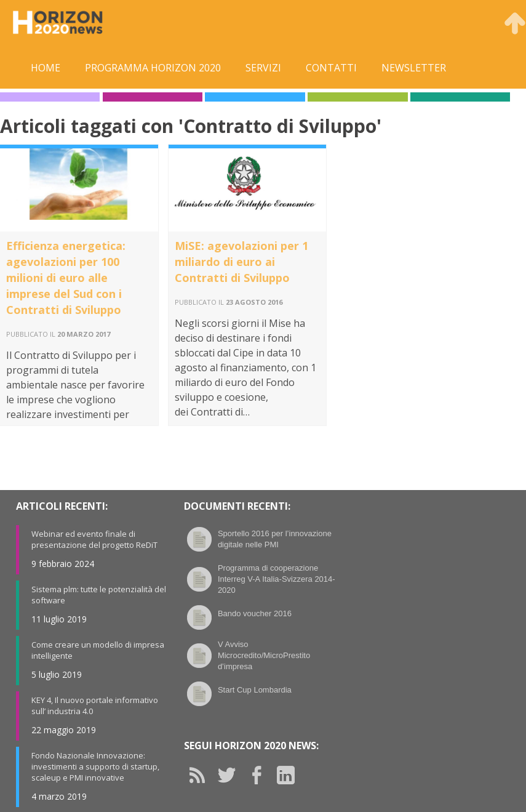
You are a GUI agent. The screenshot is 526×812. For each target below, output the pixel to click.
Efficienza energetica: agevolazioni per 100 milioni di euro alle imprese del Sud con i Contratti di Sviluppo (66, 278)
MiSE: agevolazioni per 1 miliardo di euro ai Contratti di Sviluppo (241, 262)
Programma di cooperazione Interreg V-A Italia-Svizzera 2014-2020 (277, 579)
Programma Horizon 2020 (153, 68)
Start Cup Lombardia (255, 690)
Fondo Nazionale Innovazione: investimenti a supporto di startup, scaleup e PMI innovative (95, 766)
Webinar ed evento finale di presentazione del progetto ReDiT (94, 539)
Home (46, 68)
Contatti (331, 68)
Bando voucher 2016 (255, 613)
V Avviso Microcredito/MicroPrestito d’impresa (264, 655)
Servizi (263, 68)
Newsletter (414, 68)
